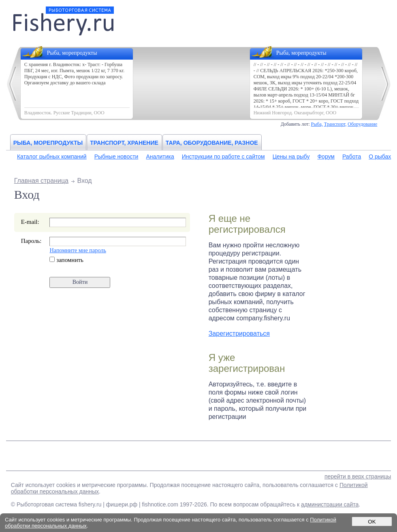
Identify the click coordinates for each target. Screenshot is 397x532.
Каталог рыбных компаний (52, 157)
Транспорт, (335, 124)
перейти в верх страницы (358, 476)
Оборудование (362, 124)
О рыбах (380, 157)
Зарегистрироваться (239, 334)
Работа (352, 157)
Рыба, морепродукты (48, 143)
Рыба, (317, 124)
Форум (326, 157)
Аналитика (160, 157)
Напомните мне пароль (78, 250)
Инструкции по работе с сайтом (223, 157)
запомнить (66, 260)
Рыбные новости (116, 157)
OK (372, 522)
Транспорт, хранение (124, 143)
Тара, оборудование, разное (212, 143)
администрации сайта (330, 504)
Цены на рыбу (291, 157)
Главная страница (41, 181)
